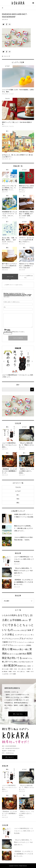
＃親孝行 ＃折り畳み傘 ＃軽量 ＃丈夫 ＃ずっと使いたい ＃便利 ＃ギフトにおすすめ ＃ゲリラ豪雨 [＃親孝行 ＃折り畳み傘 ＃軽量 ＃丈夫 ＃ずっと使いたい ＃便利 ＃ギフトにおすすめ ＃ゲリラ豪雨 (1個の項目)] (18, 671)
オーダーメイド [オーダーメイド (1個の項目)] (27, 635)
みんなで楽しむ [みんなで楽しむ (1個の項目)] (17, 630)
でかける (18, 487)
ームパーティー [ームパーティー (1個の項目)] (22, 645)
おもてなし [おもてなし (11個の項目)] (24, 615)
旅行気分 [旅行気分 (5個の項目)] (23, 654)
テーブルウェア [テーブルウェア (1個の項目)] (20, 642)
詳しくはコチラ (10, 757)
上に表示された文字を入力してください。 (14, 332)
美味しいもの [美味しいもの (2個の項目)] (18, 662)
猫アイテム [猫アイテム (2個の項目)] (29, 658)
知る (18, 499)
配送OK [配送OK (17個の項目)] (13, 665)
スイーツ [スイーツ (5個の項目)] (13, 642)
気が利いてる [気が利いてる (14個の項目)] (15, 658)
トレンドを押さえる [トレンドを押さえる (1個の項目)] (29, 642)
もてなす (18, 491)
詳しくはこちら (18, 714)
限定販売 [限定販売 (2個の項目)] (20, 666)
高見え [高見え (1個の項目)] (25, 666)
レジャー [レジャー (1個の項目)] (15, 645)
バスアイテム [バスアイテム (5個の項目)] (7, 645)
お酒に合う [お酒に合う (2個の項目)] (25, 620)
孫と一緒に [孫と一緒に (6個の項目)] (24, 649)
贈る (18, 503)
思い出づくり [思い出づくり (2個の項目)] (11, 654)
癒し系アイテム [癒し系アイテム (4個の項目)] (8, 662)
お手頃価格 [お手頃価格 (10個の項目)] (16, 620)
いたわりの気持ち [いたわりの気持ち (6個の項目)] (10, 615)
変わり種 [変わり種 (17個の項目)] (7, 649)
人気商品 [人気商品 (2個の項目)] (28, 645)
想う (18, 495)
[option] (18, 364)
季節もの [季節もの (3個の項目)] (16, 649)
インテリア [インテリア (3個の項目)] (19, 635)
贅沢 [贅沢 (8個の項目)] (6, 666)
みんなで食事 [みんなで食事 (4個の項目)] (26, 630)
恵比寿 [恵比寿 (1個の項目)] (17, 654)
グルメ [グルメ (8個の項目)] (23, 638)
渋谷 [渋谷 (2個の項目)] (24, 658)
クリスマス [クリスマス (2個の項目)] (16, 639)
